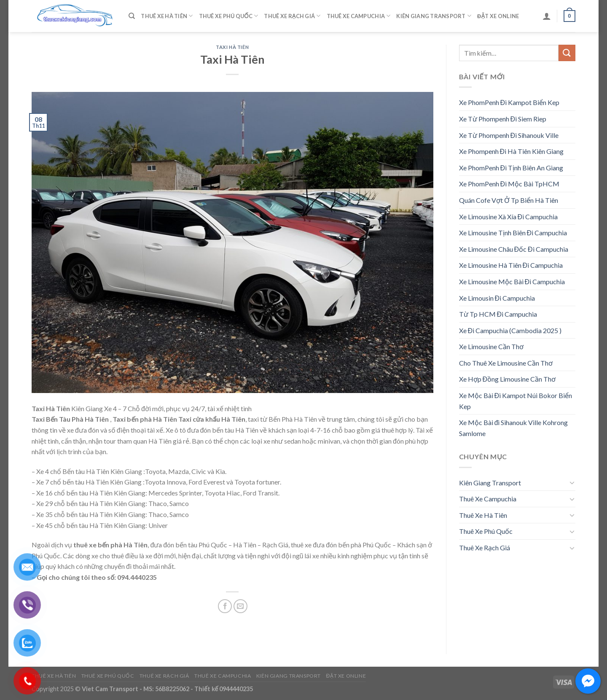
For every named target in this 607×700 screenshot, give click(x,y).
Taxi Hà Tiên (232, 47)
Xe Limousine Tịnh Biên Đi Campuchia (513, 233)
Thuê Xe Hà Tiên (167, 16)
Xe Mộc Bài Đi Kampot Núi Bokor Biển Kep (516, 401)
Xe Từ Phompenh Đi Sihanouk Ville (509, 135)
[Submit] (567, 53)
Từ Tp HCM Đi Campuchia (498, 314)
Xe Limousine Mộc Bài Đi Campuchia (512, 281)
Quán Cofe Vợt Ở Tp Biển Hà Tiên (509, 200)
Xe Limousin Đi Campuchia (497, 298)
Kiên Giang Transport (434, 16)
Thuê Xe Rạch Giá (292, 16)
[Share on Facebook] (225, 606)
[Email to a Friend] (240, 606)
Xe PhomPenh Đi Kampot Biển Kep (509, 102)
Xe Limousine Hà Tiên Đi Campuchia (511, 265)
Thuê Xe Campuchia (359, 16)
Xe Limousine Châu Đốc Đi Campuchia (514, 249)
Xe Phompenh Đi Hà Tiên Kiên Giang (512, 151)
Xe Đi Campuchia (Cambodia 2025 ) (510, 330)
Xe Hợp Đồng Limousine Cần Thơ (508, 379)
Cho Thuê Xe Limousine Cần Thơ (506, 363)
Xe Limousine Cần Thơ (491, 346)
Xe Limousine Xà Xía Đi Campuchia (509, 217)
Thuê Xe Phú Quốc (229, 16)
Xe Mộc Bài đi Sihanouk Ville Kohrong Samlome (514, 428)
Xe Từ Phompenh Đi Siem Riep (503, 119)
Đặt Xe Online (498, 16)
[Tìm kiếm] (132, 16)
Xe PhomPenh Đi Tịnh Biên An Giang (511, 168)
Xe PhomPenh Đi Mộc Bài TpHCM (509, 184)
